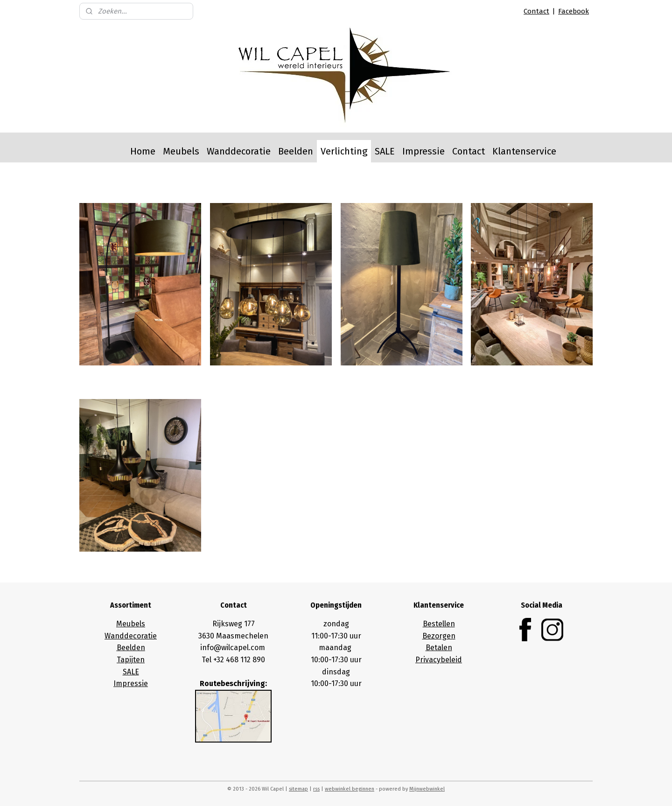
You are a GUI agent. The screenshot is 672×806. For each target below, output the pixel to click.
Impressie (423, 151)
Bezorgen (439, 636)
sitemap (298, 789)
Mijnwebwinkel (427, 789)
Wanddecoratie (239, 151)
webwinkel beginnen (350, 789)
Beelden (296, 151)
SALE (385, 151)
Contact (536, 11)
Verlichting (344, 151)
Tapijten (131, 660)
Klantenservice (524, 151)
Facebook (574, 11)
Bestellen (439, 624)
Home (143, 151)
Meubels (181, 151)
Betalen (439, 648)
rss (316, 789)
